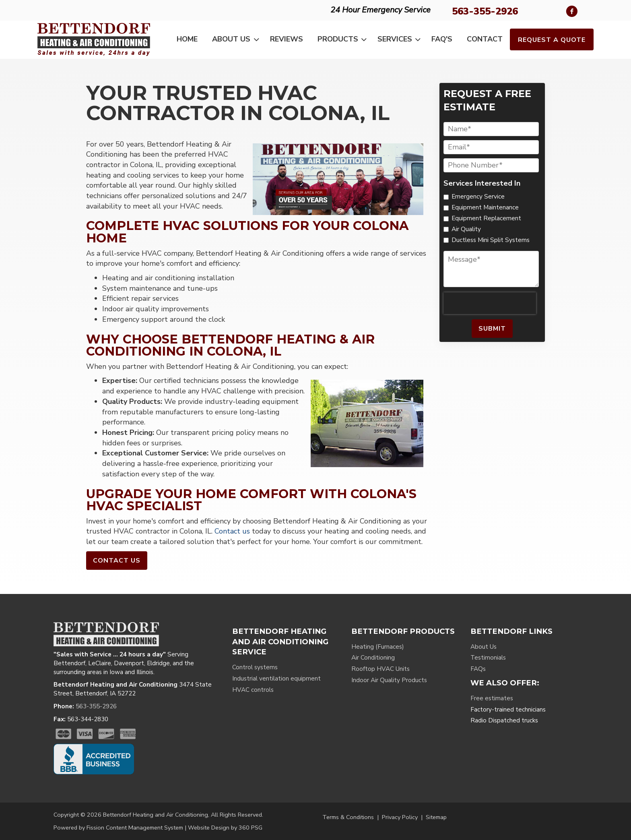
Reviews (287, 39)
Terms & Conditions (348, 817)
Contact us (232, 531)
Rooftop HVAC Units (380, 669)
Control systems (255, 667)
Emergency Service (478, 197)
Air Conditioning (373, 658)
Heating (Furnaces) (378, 647)
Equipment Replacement (486, 218)
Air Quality (466, 229)
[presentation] (490, 303)
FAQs (478, 669)
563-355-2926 (485, 11)
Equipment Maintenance (485, 207)
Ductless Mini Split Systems (491, 240)
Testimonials (488, 658)
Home (187, 39)
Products (344, 39)
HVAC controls (253, 690)
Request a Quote (552, 40)
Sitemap (436, 817)
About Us (237, 39)
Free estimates (492, 698)
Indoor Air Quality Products (389, 680)
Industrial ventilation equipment (276, 679)
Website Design (209, 828)
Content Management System (144, 828)
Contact (485, 39)
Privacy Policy (400, 817)
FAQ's (442, 39)
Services (401, 39)
